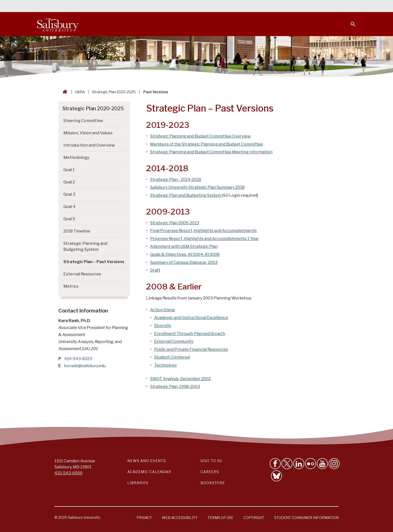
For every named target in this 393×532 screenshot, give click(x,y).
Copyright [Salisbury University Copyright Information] (254, 518)
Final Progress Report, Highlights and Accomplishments (203, 231)
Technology (165, 365)
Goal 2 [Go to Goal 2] (69, 182)
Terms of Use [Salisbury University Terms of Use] (220, 518)
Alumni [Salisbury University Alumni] (322, 7)
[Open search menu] (350, 21)
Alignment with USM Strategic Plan (184, 246)
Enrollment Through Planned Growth (190, 334)
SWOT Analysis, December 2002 (180, 379)
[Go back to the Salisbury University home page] (64, 92)
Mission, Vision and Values (88, 133)
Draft (155, 270)
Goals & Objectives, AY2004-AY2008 (185, 254)
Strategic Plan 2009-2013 (175, 223)
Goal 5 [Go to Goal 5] (69, 219)
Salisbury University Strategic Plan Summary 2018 (197, 187)
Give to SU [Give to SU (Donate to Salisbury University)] (211, 461)
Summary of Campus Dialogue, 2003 (184, 262)
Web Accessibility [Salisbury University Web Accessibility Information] (180, 518)
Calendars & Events (206, 7)
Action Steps (163, 310)
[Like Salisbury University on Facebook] (275, 464)
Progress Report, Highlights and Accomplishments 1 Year (205, 239)
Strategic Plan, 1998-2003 (175, 387)
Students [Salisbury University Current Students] (241, 7)
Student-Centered (172, 357)
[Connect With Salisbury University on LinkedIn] (299, 464)
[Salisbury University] (58, 24)
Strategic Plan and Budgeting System (186, 195)
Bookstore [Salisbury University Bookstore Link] (213, 483)
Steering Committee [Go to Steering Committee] (83, 121)
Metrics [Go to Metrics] (71, 286)
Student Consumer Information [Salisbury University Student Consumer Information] (306, 518)
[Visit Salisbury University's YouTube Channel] (322, 464)
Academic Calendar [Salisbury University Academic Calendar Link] (149, 472)
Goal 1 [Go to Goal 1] (69, 170)
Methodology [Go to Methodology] (76, 157)
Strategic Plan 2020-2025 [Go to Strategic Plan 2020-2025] (93, 109)
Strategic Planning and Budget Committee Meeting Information (211, 152)
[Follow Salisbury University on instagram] (334, 464)
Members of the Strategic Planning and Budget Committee (207, 144)
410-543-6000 (68, 473)
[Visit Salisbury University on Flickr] (311, 464)
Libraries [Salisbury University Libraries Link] (138, 483)
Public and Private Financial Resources (191, 349)
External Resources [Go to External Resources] (82, 274)
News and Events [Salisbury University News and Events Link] (147, 461)
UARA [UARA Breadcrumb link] (80, 92)
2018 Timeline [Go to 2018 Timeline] (77, 231)
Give (346, 6)
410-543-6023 (78, 359)
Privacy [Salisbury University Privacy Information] (144, 518)
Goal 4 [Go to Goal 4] (69, 207)
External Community (174, 341)
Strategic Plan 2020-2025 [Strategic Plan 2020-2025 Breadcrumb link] (114, 92)
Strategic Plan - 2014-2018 (176, 180)
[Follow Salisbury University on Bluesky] (276, 476)
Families (300, 7)
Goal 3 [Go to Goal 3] (69, 194)
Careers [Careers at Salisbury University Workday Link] (210, 472)
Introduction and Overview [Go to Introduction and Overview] (89, 145)
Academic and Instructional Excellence (191, 318)
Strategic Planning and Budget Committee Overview (200, 136)
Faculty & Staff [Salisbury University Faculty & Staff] (271, 7)
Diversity (163, 326)
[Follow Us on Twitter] (287, 464)
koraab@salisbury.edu (85, 366)
